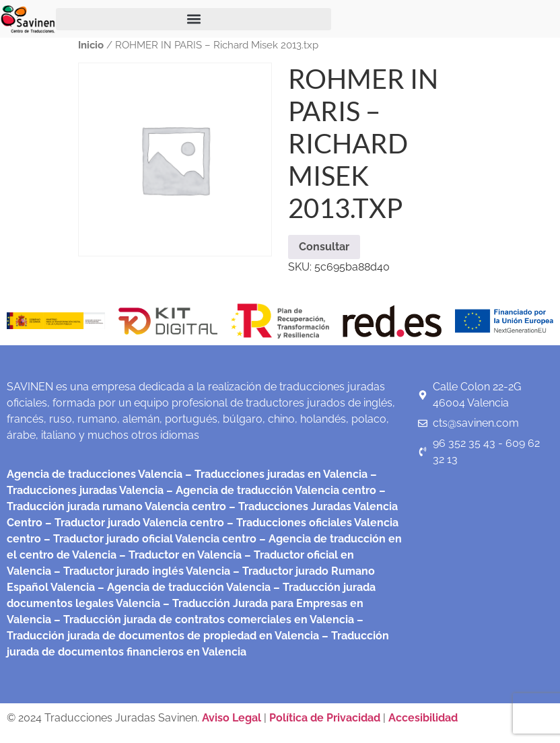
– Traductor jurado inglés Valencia (142, 571)
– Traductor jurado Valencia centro (133, 523)
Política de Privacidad (325, 718)
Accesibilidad (423, 718)
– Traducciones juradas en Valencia (275, 474)
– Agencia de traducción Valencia (183, 587)
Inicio (91, 45)
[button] (194, 19)
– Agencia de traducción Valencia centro (270, 490)
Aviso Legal (233, 718)
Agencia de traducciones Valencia (95, 474)
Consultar (324, 247)
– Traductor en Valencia (179, 555)
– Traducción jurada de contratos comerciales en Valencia (203, 620)
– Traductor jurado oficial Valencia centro (149, 539)
